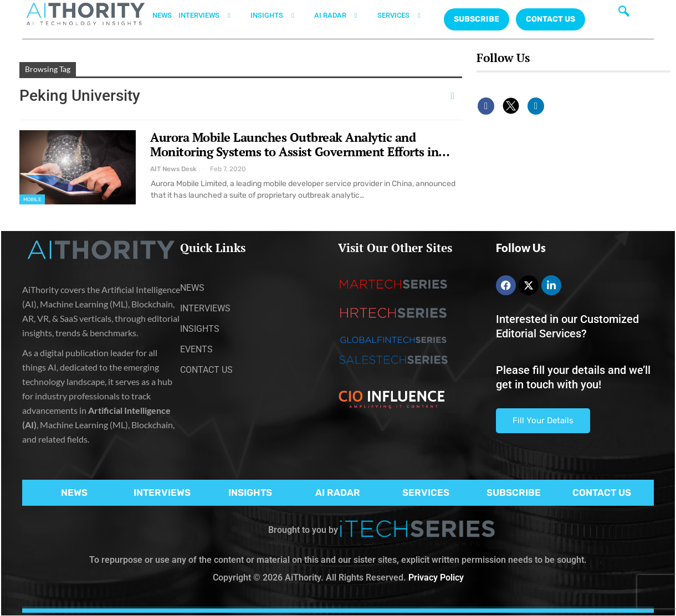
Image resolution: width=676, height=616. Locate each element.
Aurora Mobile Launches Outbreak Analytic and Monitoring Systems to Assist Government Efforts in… (300, 144)
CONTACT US (550, 19)
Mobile (32, 199)
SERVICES (406, 16)
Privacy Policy (436, 577)
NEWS (162, 15)
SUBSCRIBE (514, 492)
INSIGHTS (279, 16)
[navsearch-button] (624, 14)
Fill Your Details (543, 420)
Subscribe (477, 19)
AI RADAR (342, 16)
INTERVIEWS (211, 16)
